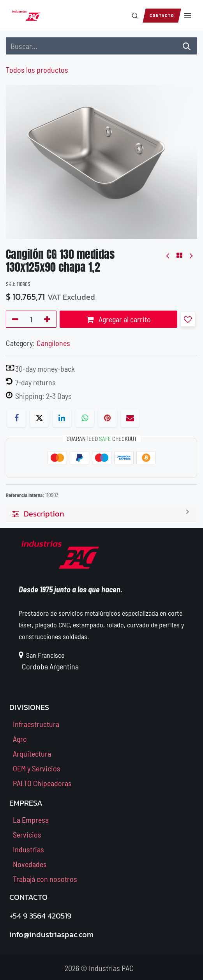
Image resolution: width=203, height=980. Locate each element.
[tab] (101, 514)
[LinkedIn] (62, 418)
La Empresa (31, 820)
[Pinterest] (108, 418)
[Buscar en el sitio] (142, 16)
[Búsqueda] (187, 46)
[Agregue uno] (49, 319)
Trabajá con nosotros (45, 879)
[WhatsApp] (85, 418)
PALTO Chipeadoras (42, 783)
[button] (188, 319)
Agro (20, 739)
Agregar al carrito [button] (119, 319)
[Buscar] (135, 16)
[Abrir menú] (187, 16)
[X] (39, 418)
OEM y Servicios (37, 768)
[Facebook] (16, 418)
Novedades (30, 864)
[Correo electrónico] (130, 418)
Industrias (28, 849)
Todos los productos (37, 70)
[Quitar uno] (14, 319)
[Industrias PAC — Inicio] (26, 16)
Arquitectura (32, 753)
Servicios (27, 834)
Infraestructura (36, 724)
